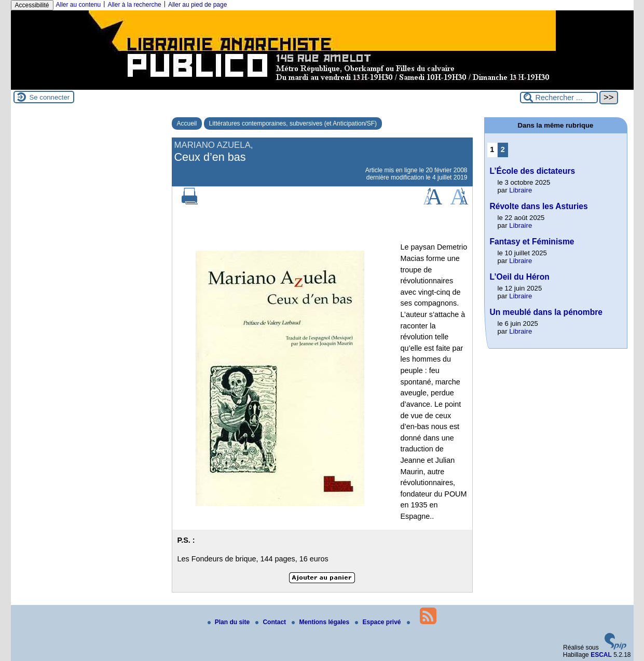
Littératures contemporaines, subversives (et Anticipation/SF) (293, 123)
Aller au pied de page (197, 5)
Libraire (520, 190)
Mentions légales (321, 622)
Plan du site (230, 622)
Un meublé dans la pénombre (546, 312)
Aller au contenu (79, 5)
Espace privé (379, 622)
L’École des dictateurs (533, 171)
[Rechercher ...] (559, 98)
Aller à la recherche (134, 5)
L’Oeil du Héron (520, 277)
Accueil (187, 123)
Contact (271, 622)
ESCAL (601, 655)
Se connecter (50, 97)
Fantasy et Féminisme (532, 242)
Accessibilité (32, 5)
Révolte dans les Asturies (539, 206)
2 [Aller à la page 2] (503, 149)
